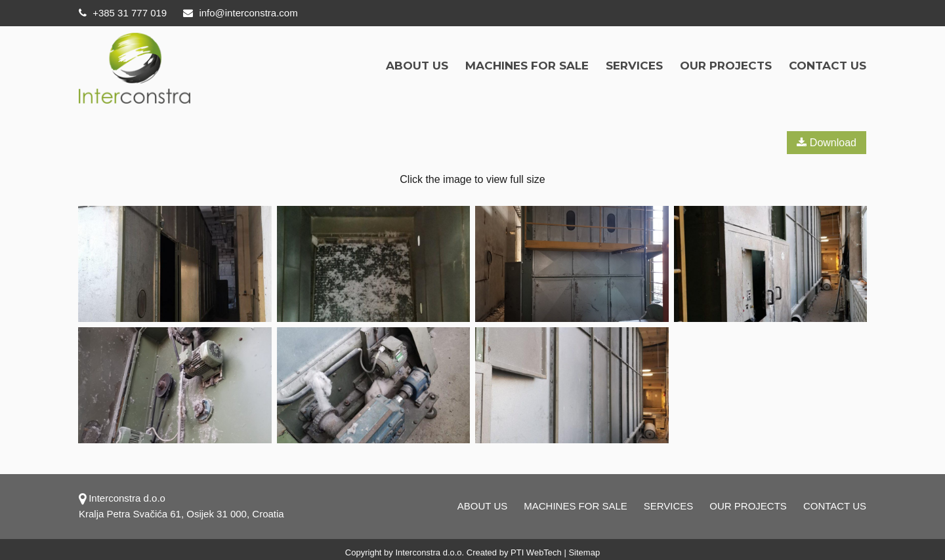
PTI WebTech (536, 552)
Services (634, 66)
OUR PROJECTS (726, 66)
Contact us (828, 66)
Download (827, 143)
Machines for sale (527, 66)
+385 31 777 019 (123, 13)
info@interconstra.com (240, 13)
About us (417, 66)
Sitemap (584, 552)
